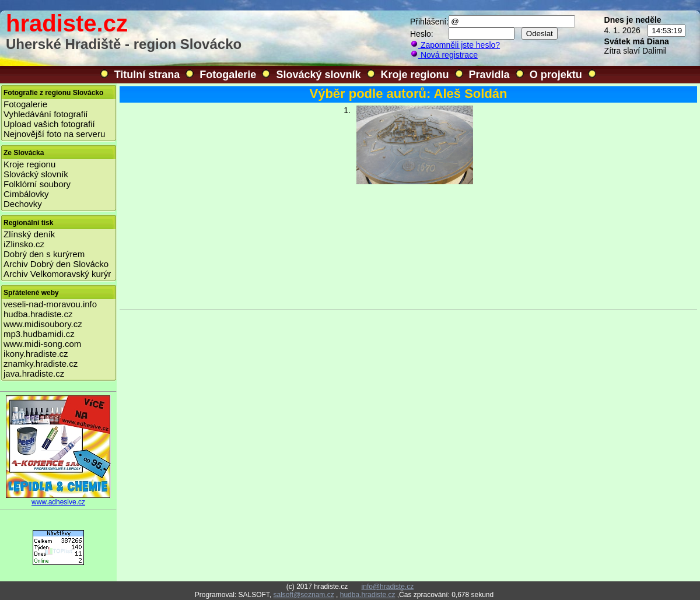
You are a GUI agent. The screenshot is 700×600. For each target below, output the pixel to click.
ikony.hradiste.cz (36, 354)
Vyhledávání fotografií (46, 114)
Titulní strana (147, 75)
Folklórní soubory (37, 184)
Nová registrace (444, 55)
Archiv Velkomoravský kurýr (57, 274)
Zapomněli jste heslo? (455, 45)
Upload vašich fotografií (49, 124)
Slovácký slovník (318, 75)
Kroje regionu (415, 75)
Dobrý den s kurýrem (44, 254)
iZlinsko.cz (24, 244)
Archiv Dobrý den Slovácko (56, 264)
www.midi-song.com (42, 344)
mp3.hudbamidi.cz (39, 334)
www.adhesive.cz (58, 499)
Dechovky (23, 204)
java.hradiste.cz (34, 373)
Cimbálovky (26, 194)
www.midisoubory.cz (43, 324)
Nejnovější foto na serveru (54, 134)
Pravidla (489, 75)
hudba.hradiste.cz (38, 314)
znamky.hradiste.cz (41, 364)
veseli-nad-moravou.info (50, 304)
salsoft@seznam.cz (303, 595)
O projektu (556, 75)
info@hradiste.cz (388, 587)
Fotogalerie (228, 75)
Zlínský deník (29, 234)
